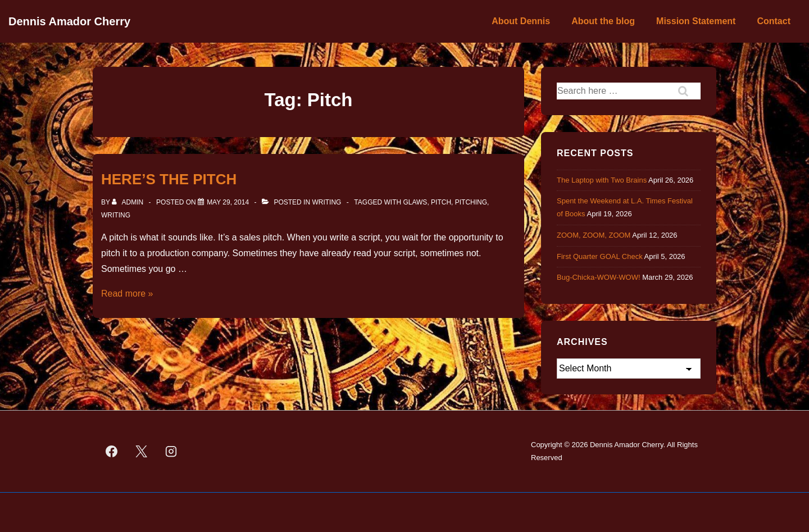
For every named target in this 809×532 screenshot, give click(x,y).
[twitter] (142, 452)
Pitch (441, 202)
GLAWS (415, 202)
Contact (774, 21)
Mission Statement (696, 21)
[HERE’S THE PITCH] (228, 202)
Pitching (471, 202)
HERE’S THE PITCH (169, 179)
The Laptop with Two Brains (602, 180)
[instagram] (171, 452)
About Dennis (521, 21)
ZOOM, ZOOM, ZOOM (594, 235)
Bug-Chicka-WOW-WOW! (599, 277)
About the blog (603, 21)
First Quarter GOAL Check (600, 256)
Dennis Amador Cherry (69, 21)
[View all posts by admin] (128, 202)
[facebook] (112, 452)
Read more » (127, 294)
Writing (326, 202)
